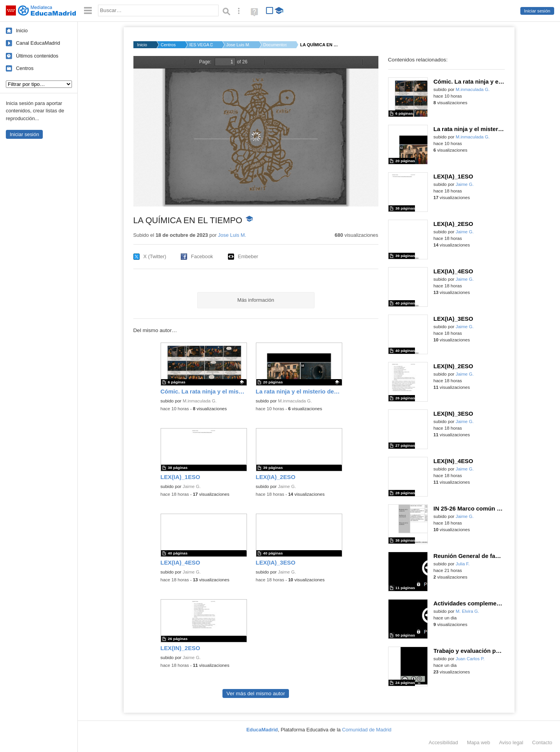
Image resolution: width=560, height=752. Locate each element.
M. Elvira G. (467, 611)
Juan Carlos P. (470, 659)
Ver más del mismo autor (255, 693)
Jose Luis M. (238, 45)
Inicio (22, 31)
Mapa (479, 742)
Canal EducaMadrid (38, 43)
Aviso (511, 742)
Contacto (542, 742)
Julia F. (463, 564)
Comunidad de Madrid (367, 730)
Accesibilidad (443, 742)
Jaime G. (192, 486)
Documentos (275, 45)
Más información (256, 300)
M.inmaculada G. (200, 401)
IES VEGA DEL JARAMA (201, 45)
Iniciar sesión (537, 11)
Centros (25, 68)
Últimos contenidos (37, 56)
